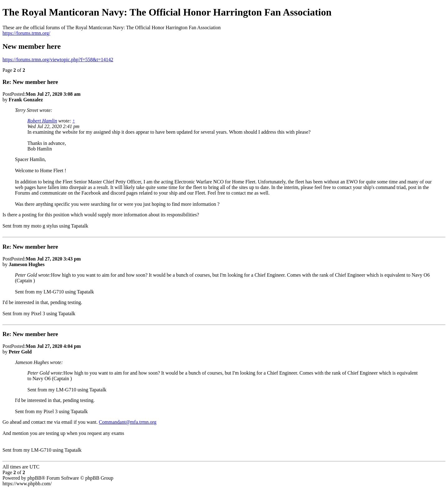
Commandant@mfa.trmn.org (128, 422)
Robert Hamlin (42, 121)
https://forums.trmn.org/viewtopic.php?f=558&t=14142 (58, 60)
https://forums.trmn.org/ (26, 33)
